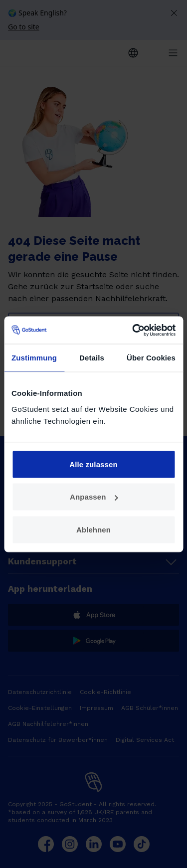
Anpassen (94, 497)
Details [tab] (92, 358)
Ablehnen (93, 529)
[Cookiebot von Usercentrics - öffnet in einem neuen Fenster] (133, 330)
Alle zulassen (93, 464)
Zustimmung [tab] (34, 358)
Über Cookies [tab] (151, 358)
